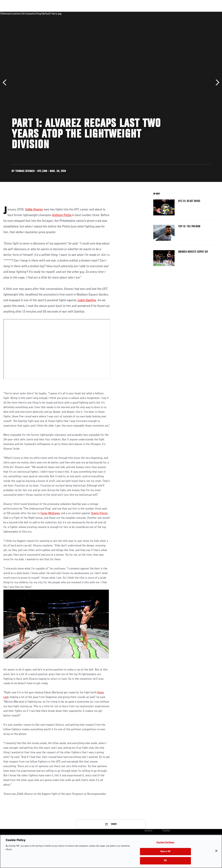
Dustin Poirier (99, 513)
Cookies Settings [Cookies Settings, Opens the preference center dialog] (165, 843)
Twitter (166, 831)
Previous (6, 83)
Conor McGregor (50, 513)
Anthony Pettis (62, 215)
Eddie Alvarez (34, 210)
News (54, 13)
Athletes (41, 13)
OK (165, 861)
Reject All (165, 852)
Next (216, 83)
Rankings (25, 13)
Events (10, 13)
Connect (154, 13)
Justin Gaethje (87, 300)
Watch (168, 13)
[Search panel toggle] (210, 13)
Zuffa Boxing (185, 13)
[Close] (216, 851)
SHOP (201, 13)
